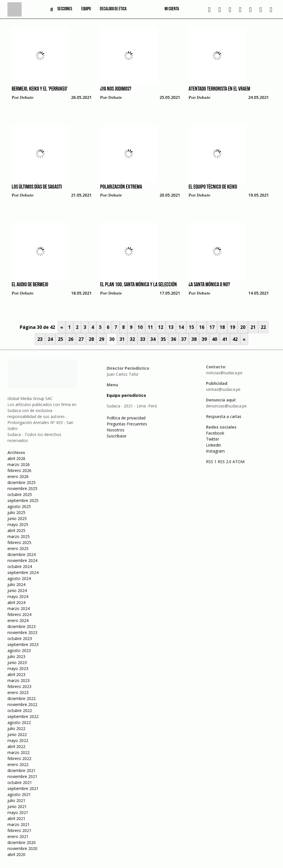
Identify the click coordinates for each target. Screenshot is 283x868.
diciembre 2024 (22, 554)
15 (191, 327)
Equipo (86, 9)
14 (181, 327)
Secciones (65, 9)
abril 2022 (16, 746)
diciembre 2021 (22, 770)
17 (212, 327)
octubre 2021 (20, 782)
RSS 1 (212, 462)
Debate (27, 98)
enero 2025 (18, 548)
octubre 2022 (20, 710)
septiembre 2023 (23, 644)
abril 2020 (16, 854)
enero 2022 (18, 764)
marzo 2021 (19, 824)
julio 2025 (16, 512)
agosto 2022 (19, 722)
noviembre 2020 (22, 848)
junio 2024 (17, 590)
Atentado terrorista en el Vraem (219, 89)
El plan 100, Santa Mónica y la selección (139, 285)
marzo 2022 (19, 752)
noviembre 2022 (22, 704)
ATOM (238, 462)
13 (171, 327)
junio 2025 (17, 518)
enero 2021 (18, 836)
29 (102, 339)
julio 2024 (16, 584)
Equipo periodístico (126, 395)
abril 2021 (16, 818)
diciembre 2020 (22, 842)
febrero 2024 (19, 614)
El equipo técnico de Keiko (213, 187)
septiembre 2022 (23, 716)
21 (253, 327)
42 (235, 339)
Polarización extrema (121, 187)
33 (143, 339)
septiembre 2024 (23, 572)
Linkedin (214, 445)
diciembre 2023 (22, 626)
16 (202, 327)
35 (163, 339)
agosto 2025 (19, 506)
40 (215, 339)
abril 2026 (16, 458)
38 (194, 339)
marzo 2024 (19, 608)
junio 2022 (17, 734)
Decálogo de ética (113, 9)
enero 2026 (18, 476)
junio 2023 (17, 662)
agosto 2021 (19, 794)
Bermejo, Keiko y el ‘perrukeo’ (40, 89)
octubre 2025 (20, 494)
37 (184, 339)
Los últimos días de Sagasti (37, 187)
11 (150, 327)
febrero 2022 (19, 758)
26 (71, 339)
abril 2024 (16, 602)
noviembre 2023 (22, 632)
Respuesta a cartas (224, 416)
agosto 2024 (19, 578)
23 (40, 339)
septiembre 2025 (23, 500)
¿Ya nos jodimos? (116, 89)
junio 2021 (17, 806)
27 (81, 339)
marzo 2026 (19, 464)
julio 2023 (16, 656)
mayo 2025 (18, 524)
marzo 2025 (19, 536)
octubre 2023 (20, 638)
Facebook (215, 433)
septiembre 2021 (23, 788)
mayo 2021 (18, 812)
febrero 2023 (19, 686)
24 (50, 339)
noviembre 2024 (22, 560)
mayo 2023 (18, 668)
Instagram (215, 451)
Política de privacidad (126, 418)
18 (222, 327)
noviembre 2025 (22, 488)
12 (161, 327)
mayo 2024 (18, 596)
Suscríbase (117, 436)
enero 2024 (18, 620)
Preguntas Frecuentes (127, 424)
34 (153, 339)
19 (233, 327)
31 (122, 339)
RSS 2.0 (225, 462)
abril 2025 (16, 530)
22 (263, 327)
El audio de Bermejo (30, 285)
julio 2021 (16, 800)
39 (204, 339)
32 (132, 339)
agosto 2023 (19, 650)
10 (140, 327)
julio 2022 (16, 728)
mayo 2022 (18, 740)
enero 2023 (18, 692)
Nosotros (116, 430)
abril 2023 (16, 674)
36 (173, 339)
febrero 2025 (19, 542)
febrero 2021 (19, 830)
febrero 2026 (19, 470)
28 (91, 339)
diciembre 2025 (22, 482)
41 (225, 339)
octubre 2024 (20, 566)
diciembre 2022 (22, 698)
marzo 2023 (19, 680)
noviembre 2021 (22, 776)
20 (243, 327)
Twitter (213, 439)
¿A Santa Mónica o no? (209, 285)
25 (60, 339)
